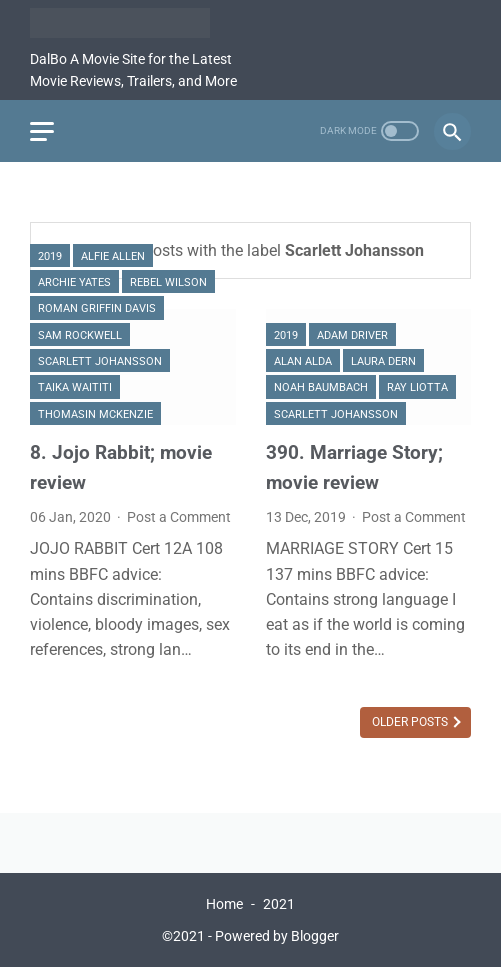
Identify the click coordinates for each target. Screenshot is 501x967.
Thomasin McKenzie (95, 414)
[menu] (42, 131)
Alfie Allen (113, 256)
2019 (50, 256)
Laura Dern (383, 361)
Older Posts (411, 722)
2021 (279, 904)
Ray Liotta (417, 387)
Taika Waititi (75, 387)
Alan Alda (303, 361)
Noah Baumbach (321, 387)
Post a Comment (179, 517)
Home (224, 904)
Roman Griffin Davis (97, 308)
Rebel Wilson (168, 282)
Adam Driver (352, 335)
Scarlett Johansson (100, 361)
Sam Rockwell (80, 335)
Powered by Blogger (277, 936)
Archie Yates (74, 282)
